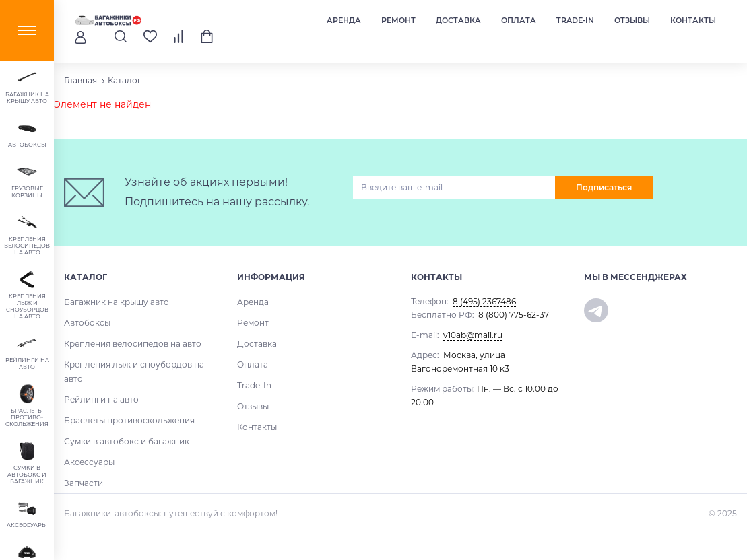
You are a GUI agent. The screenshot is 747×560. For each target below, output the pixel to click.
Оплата (519, 20)
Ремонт (398, 20)
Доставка (458, 20)
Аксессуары (89, 462)
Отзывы (632, 20)
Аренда (344, 20)
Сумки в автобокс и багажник (127, 441)
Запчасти (84, 483)
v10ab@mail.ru (473, 335)
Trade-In (575, 20)
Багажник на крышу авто (117, 302)
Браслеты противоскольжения (129, 420)
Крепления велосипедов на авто (133, 344)
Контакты (693, 20)
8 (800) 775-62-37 (514, 315)
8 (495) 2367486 (484, 301)
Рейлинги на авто (101, 399)
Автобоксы (87, 323)
